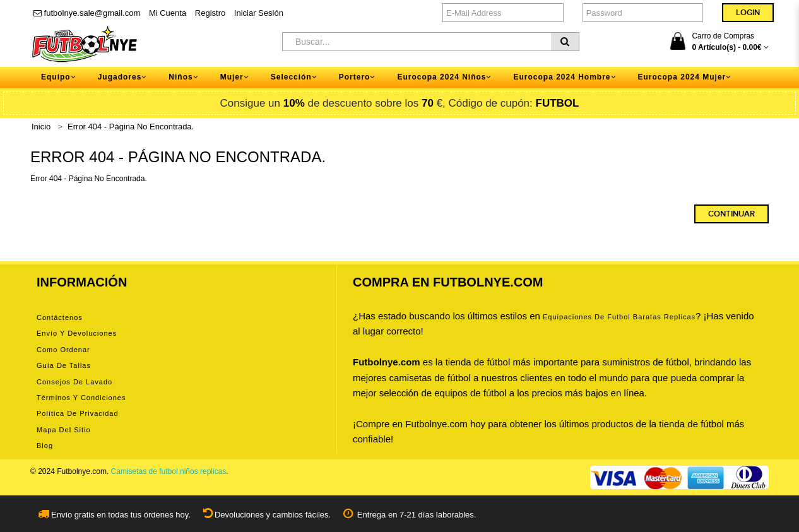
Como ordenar (63, 350)
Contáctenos (60, 317)
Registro (210, 13)
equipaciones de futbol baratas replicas (619, 317)
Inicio (41, 127)
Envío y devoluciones (77, 333)
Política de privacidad (78, 413)
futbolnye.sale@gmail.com (87, 13)
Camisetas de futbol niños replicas (169, 471)
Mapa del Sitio (64, 430)
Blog (45, 446)
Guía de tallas (64, 365)
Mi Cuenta (168, 13)
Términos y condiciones (81, 398)
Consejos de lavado (74, 382)
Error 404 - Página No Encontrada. (131, 127)
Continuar (731, 214)
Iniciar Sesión (259, 13)
